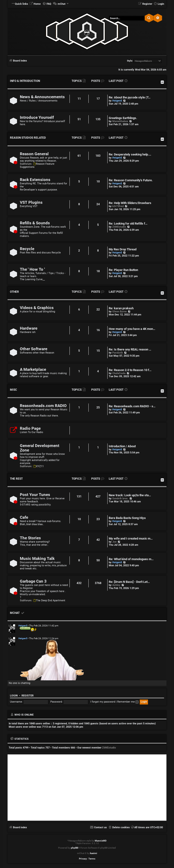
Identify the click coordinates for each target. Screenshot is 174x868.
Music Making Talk (37, 559)
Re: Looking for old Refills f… (128, 224)
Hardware (29, 328)
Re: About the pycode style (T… (130, 97)
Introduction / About (122, 446)
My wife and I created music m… (131, 538)
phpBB (74, 848)
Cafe (24, 517)
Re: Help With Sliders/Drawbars (130, 203)
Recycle (27, 249)
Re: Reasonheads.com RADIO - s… (132, 406)
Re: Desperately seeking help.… (130, 154)
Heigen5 (117, 101)
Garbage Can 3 (33, 581)
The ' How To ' (32, 269)
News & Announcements (42, 97)
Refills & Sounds (35, 223)
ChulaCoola (119, 373)
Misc (13, 390)
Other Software (34, 349)
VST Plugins (31, 202)
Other (14, 292)
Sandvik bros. (120, 498)
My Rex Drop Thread (123, 249)
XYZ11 (38, 466)
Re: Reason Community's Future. (131, 180)
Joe (114, 542)
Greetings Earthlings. (123, 118)
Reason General (34, 154)
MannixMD (101, 841)
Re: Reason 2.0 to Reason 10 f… (130, 370)
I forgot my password (103, 702)
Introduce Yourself (37, 117)
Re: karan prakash (121, 308)
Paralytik (118, 353)
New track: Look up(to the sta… (130, 495)
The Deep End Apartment (49, 600)
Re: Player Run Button (123, 270)
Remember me (128, 702)
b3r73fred (118, 206)
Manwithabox (120, 121)
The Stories (30, 538)
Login (14, 696)
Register (28, 696)
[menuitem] (35, 4)
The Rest (16, 479)
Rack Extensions (35, 180)
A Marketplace (33, 370)
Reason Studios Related (28, 138)
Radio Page (30, 428)
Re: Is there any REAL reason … (130, 349)
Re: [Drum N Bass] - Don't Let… (129, 582)
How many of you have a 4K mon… (132, 329)
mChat (15, 613)
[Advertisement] (87, 788)
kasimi (94, 853)
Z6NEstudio (119, 227)
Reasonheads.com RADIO (43, 406)
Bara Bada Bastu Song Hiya (127, 518)
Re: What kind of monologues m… (131, 559)
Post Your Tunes (35, 495)
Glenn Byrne (120, 312)
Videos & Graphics (37, 308)
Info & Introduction (25, 81)
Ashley (116, 585)
